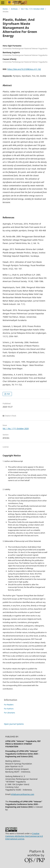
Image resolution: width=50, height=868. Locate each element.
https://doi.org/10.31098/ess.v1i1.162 (24, 69)
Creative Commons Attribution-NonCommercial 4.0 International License (24, 836)
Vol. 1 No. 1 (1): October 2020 (32, 9)
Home (5, 9)
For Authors (9, 709)
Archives (14, 9)
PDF (8, 394)
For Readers (9, 705)
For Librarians (9, 713)
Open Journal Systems (14, 724)
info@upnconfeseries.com (22, 794)
